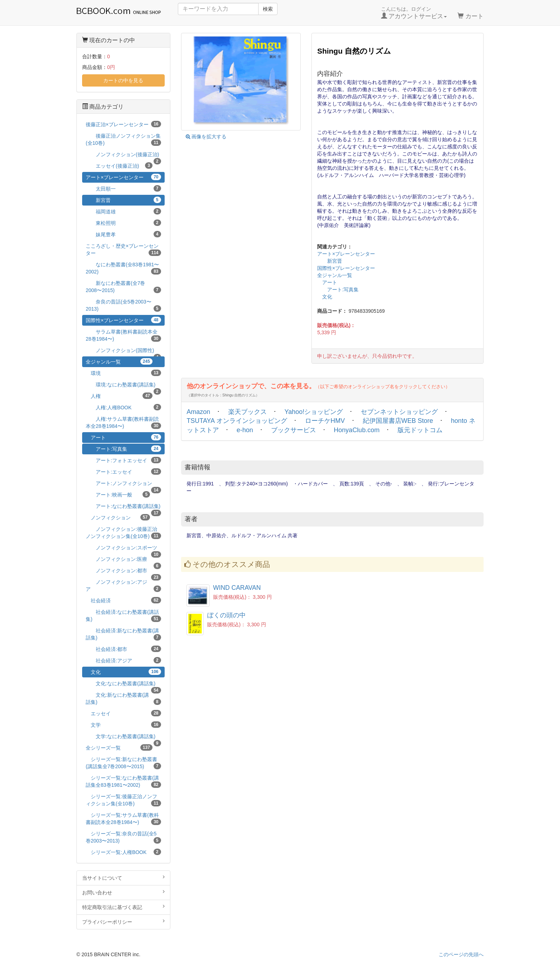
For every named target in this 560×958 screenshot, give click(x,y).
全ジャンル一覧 (335, 275)
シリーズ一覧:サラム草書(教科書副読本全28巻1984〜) (123, 819)
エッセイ (123, 713)
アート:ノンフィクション (123, 485)
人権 (119, 396)
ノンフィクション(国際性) (123, 352)
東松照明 (123, 223)
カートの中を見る (123, 80)
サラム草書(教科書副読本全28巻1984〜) (123, 335)
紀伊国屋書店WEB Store (398, 421)
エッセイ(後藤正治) (119, 166)
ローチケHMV (325, 421)
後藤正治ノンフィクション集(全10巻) (123, 139)
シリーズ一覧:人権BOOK (123, 852)
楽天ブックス (247, 412)
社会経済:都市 (123, 649)
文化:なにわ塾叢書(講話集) (123, 685)
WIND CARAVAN (237, 588)
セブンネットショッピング (399, 412)
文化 (325, 297)
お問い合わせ (123, 892)
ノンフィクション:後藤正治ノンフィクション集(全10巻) (123, 533)
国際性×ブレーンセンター (346, 268)
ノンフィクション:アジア (123, 586)
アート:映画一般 (118, 494)
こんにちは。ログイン (414, 13)
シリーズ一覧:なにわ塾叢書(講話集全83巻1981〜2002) (123, 781)
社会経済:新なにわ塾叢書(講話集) (123, 634)
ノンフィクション (118, 517)
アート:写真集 (338, 290)
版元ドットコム (420, 430)
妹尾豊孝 (123, 234)
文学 (123, 725)
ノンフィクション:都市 (123, 572)
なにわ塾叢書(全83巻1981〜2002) (123, 268)
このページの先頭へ (461, 954)
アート (327, 282)
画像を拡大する (206, 137)
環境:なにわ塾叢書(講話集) (123, 386)
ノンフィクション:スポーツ (123, 549)
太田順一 (123, 188)
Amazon (199, 412)
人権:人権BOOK (123, 407)
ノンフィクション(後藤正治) (123, 156)
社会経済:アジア (123, 660)
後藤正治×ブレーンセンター (123, 124)
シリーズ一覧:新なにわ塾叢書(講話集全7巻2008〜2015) (123, 763)
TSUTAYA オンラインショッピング (237, 421)
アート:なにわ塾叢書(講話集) (123, 507)
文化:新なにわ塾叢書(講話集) (123, 698)
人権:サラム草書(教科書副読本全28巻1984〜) (123, 423)
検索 (268, 9)
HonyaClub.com (357, 430)
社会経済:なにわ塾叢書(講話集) (123, 616)
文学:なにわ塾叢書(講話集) (123, 738)
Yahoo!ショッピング (314, 412)
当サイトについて (123, 878)
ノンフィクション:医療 (123, 560)
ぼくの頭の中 (226, 615)
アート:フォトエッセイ (123, 460)
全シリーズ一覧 (119, 747)
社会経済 (123, 600)
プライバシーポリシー (123, 922)
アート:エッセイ (123, 471)
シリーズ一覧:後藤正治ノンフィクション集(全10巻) (123, 800)
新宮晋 (330, 261)
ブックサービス (294, 430)
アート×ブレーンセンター (346, 254)
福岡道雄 (123, 211)
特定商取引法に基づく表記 (123, 907)
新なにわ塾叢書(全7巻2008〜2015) (123, 287)
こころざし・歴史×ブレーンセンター (123, 250)
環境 (123, 373)
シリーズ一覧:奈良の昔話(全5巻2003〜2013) (123, 837)
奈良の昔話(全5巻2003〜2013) (123, 305)
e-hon (245, 430)
